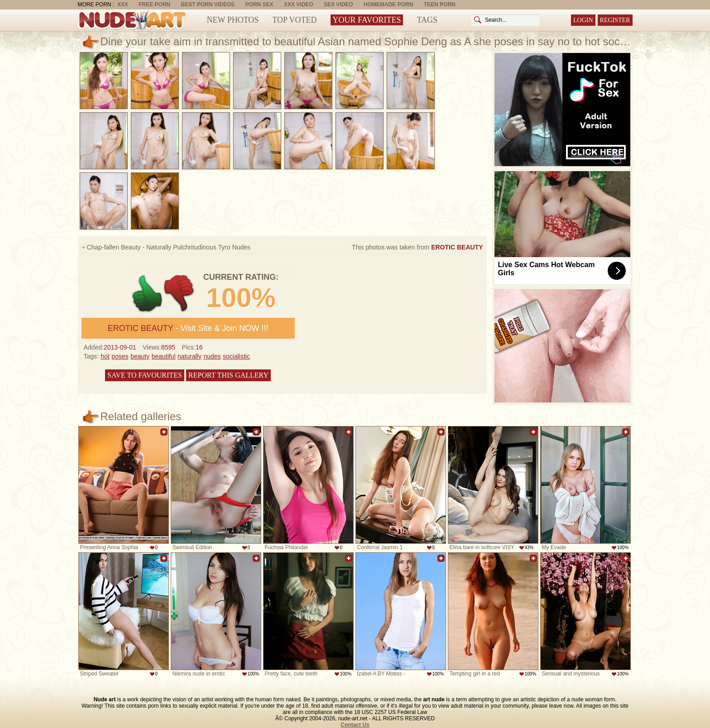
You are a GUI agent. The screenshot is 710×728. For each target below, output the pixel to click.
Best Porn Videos (208, 5)
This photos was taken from (417, 247)
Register (615, 20)
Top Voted (294, 20)
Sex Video (338, 5)
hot (105, 356)
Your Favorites (367, 20)
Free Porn (154, 5)
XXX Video (299, 5)
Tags (427, 20)
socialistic (236, 356)
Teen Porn (440, 5)
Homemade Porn (388, 5)
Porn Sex (259, 5)
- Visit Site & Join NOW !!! (188, 328)
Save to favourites (145, 375)
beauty (140, 356)
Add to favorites (164, 432)
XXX (123, 5)
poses (120, 356)
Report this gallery (228, 375)
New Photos (233, 20)
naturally (189, 356)
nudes (212, 356)
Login (583, 20)
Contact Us (355, 725)
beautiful (164, 356)
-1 (180, 294)
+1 (147, 294)
